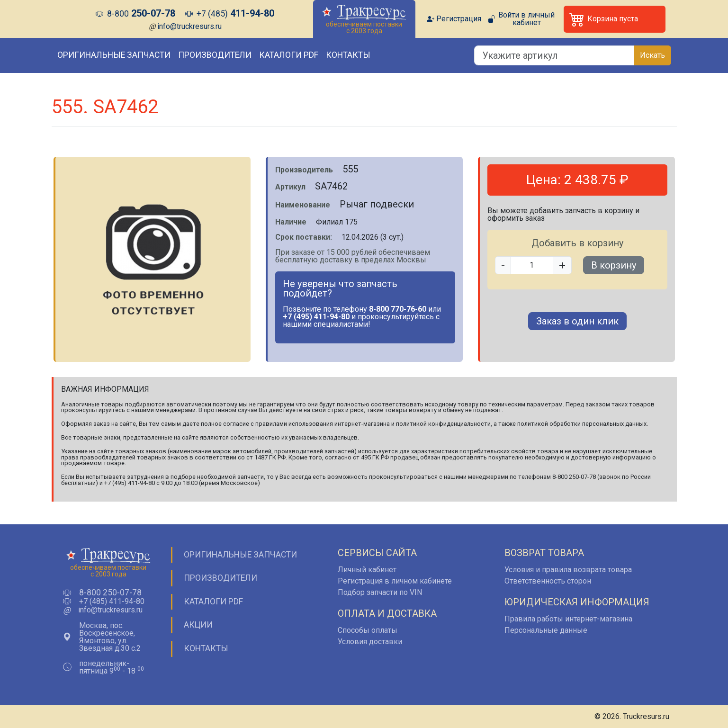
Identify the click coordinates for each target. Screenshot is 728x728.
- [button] (503, 265)
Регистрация (459, 19)
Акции (198, 625)
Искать (652, 55)
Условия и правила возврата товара (568, 570)
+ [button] (562, 265)
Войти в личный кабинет (526, 19)
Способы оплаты (368, 630)
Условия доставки (370, 642)
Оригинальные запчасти (114, 55)
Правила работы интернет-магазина (568, 619)
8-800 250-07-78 (110, 593)
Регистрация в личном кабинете (395, 581)
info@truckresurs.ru (189, 26)
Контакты (348, 55)
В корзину (614, 265)
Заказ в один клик (577, 321)
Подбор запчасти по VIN (380, 592)
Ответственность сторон (548, 581)
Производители (215, 55)
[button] (615, 19)
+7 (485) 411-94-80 (112, 602)
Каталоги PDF (289, 55)
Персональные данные (546, 630)
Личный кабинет (367, 570)
